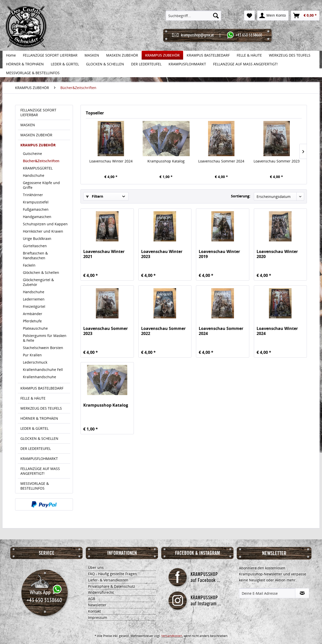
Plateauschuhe (35, 328)
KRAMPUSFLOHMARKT (39, 459)
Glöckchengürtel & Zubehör (38, 282)
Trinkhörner (33, 195)
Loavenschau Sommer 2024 (221, 161)
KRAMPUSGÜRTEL (38, 168)
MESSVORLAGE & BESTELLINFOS (35, 486)
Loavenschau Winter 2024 (111, 161)
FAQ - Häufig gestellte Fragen (112, 574)
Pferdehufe (32, 321)
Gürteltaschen (35, 246)
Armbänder (33, 314)
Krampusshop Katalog (166, 161)
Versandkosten (172, 636)
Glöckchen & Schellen (41, 272)
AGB (92, 599)
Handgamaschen (37, 217)
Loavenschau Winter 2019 (219, 254)
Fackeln (29, 265)
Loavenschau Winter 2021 (104, 254)
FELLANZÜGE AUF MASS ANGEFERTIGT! (40, 471)
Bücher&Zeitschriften (41, 161)
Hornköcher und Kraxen (43, 231)
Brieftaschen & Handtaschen (35, 255)
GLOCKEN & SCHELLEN (39, 438)
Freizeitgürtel (34, 306)
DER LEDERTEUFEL (36, 448)
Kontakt (94, 611)
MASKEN (28, 125)
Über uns (96, 567)
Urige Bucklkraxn (37, 239)
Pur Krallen (32, 355)
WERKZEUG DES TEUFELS (41, 408)
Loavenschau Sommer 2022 (163, 331)
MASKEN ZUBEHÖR (36, 135)
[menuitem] (194, 16)
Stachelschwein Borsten (43, 348)
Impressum (98, 617)
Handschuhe (34, 175)
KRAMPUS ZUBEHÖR (38, 145)
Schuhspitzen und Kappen (45, 224)
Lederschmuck (35, 362)
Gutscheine (32, 154)
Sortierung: (241, 196)
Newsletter (97, 605)
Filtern (95, 196)
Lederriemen (34, 299)
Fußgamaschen (36, 209)
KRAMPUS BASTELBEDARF (42, 388)
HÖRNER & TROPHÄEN (39, 418)
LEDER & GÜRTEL (34, 428)
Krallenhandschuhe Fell (43, 370)
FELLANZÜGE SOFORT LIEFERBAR (38, 112)
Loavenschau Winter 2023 (162, 254)
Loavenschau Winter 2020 (277, 254)
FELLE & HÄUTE (33, 398)
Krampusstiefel (36, 202)
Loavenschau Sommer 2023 (277, 161)
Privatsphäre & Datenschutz (112, 586)
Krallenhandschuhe (39, 377)
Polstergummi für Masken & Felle (45, 338)
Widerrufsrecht (101, 592)
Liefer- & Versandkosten (108, 580)
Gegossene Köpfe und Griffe (41, 185)
